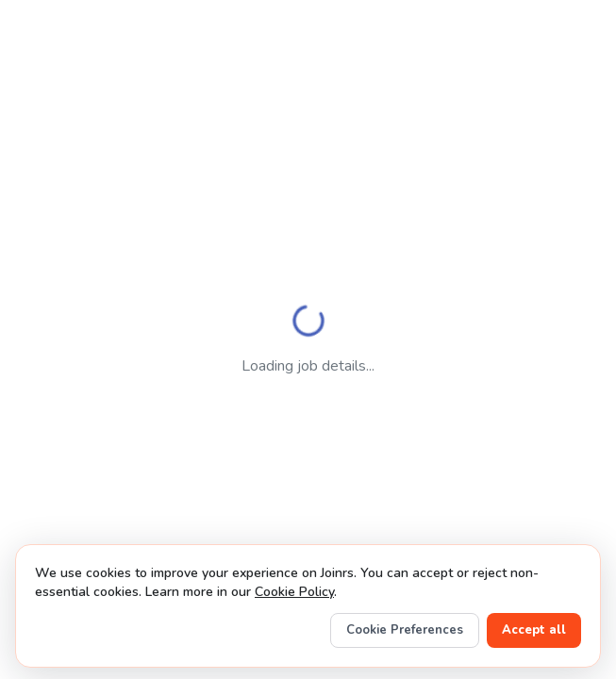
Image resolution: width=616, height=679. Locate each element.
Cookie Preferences (405, 630)
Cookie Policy (294, 592)
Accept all (534, 630)
